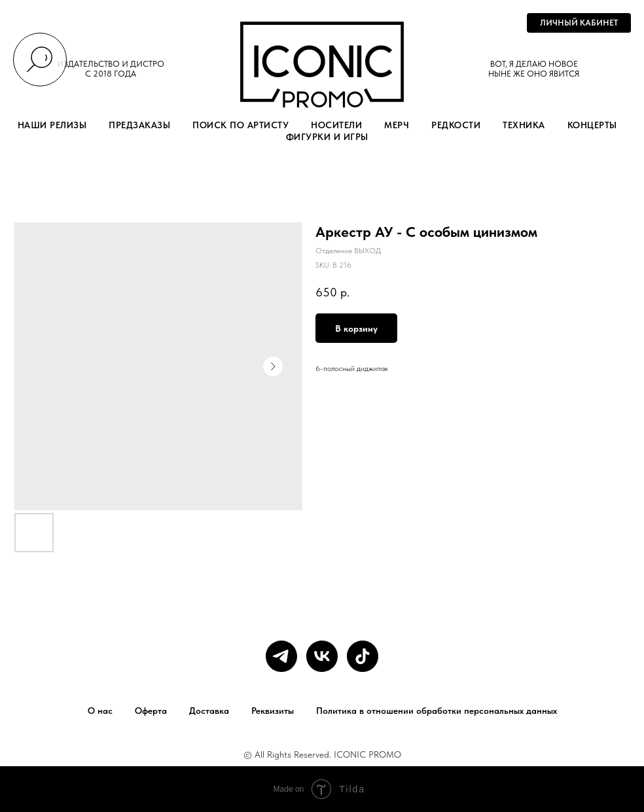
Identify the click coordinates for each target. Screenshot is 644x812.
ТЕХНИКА (524, 125)
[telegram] (281, 656)
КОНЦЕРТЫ (592, 125)
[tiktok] (363, 656)
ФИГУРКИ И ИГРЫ (327, 137)
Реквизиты (273, 711)
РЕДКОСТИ (456, 125)
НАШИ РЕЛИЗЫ (52, 125)
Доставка (209, 711)
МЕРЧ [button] (397, 125)
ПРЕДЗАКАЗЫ (139, 125)
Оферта (151, 711)
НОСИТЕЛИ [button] (336, 125)
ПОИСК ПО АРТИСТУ (241, 125)
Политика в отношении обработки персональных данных (437, 711)
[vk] (322, 656)
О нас (100, 711)
